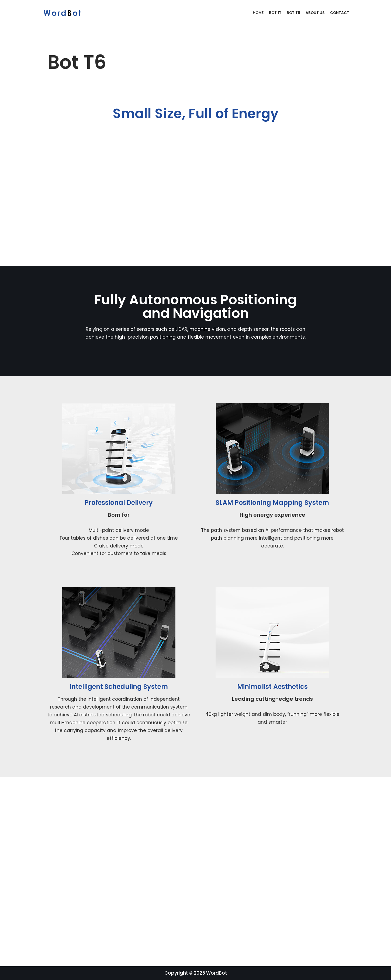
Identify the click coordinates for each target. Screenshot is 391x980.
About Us (315, 13)
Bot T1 (275, 13)
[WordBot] (64, 13)
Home (258, 13)
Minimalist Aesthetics (272, 687)
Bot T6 (293, 13)
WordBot (217, 973)
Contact (340, 13)
